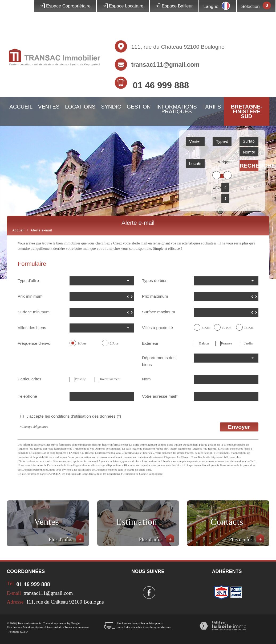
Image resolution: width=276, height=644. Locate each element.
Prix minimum (30, 296)
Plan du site (13, 627)
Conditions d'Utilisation (121, 474)
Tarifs (212, 107)
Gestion (139, 107)
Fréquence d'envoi (34, 343)
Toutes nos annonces (77, 627)
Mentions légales (33, 627)
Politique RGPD (18, 631)
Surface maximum (159, 312)
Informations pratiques (177, 109)
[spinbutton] (102, 297)
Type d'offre (28, 281)
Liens (48, 627)
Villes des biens (32, 328)
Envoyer (239, 427)
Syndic (111, 107)
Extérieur (150, 343)
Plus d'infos (66, 539)
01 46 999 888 (161, 85)
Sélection (251, 7)
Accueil (21, 107)
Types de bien (155, 281)
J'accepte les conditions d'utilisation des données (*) (74, 416)
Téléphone (27, 396)
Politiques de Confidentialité (83, 474)
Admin (58, 627)
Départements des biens (159, 361)
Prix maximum (155, 296)
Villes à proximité (157, 328)
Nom (146, 379)
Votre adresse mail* (160, 396)
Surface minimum (34, 312)
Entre (216, 187)
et (214, 198)
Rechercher (249, 166)
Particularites (29, 379)
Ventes (49, 107)
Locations (80, 107)
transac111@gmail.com (165, 65)
